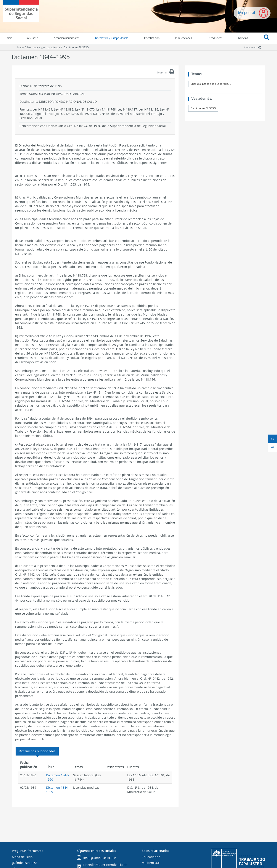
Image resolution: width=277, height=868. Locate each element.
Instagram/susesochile (96, 858)
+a (274, 440)
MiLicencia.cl (151, 863)
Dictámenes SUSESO (76, 47)
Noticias (243, 38)
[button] (266, 38)
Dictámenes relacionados (37, 751)
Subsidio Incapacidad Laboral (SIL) (211, 84)
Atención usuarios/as (67, 38)
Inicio (20, 47)
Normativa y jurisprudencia (112, 38)
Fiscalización (152, 38)
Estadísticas (215, 38)
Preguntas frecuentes (27, 851)
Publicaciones (184, 38)
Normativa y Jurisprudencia (44, 47)
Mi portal (247, 13)
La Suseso (32, 38)
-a (274, 448)
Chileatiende (151, 857)
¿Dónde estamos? (24, 863)
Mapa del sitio (22, 857)
